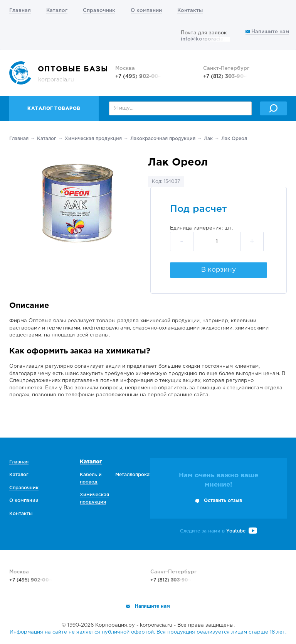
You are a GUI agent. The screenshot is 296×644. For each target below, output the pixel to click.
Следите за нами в (219, 531)
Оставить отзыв (223, 501)
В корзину (219, 270)
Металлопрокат (134, 475)
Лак (208, 139)
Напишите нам (267, 32)
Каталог (57, 11)
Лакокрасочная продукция (163, 139)
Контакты (190, 11)
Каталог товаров (54, 109)
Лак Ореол (234, 139)
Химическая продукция (93, 139)
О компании (146, 11)
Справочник (99, 11)
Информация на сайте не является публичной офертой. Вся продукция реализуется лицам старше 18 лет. (148, 632)
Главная (20, 11)
